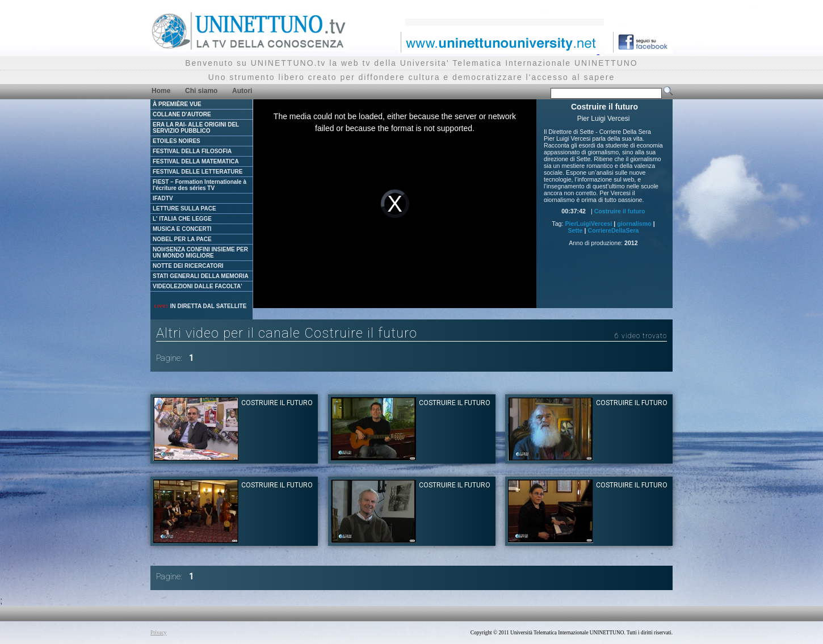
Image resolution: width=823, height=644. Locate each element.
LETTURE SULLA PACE (184, 209)
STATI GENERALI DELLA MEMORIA (201, 276)
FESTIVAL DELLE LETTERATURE (198, 172)
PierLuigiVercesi (588, 224)
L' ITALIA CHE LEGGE (182, 219)
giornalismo (634, 224)
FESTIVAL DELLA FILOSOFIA (192, 151)
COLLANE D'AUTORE (182, 114)
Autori (242, 91)
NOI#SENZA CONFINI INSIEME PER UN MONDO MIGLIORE (200, 252)
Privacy (159, 633)
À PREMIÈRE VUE (177, 104)
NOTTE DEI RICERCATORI (188, 266)
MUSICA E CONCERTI (182, 229)
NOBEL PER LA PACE (182, 239)
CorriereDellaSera (613, 230)
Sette (575, 230)
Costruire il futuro (620, 211)
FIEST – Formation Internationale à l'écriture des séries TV (200, 185)
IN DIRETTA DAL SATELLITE (200, 306)
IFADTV (163, 198)
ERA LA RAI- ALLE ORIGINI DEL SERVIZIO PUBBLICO (196, 128)
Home (161, 91)
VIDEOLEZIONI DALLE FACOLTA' (198, 286)
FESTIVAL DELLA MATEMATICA (196, 161)
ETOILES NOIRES (177, 141)
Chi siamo (201, 91)
